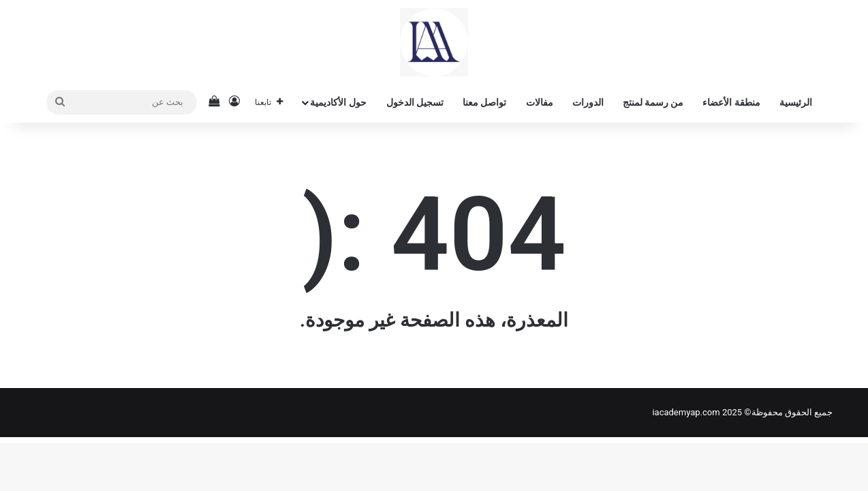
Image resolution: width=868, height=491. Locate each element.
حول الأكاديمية (338, 102)
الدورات (588, 102)
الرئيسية (796, 102)
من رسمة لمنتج (653, 102)
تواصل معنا (484, 102)
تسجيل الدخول (415, 102)
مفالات (540, 102)
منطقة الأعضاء (731, 102)
